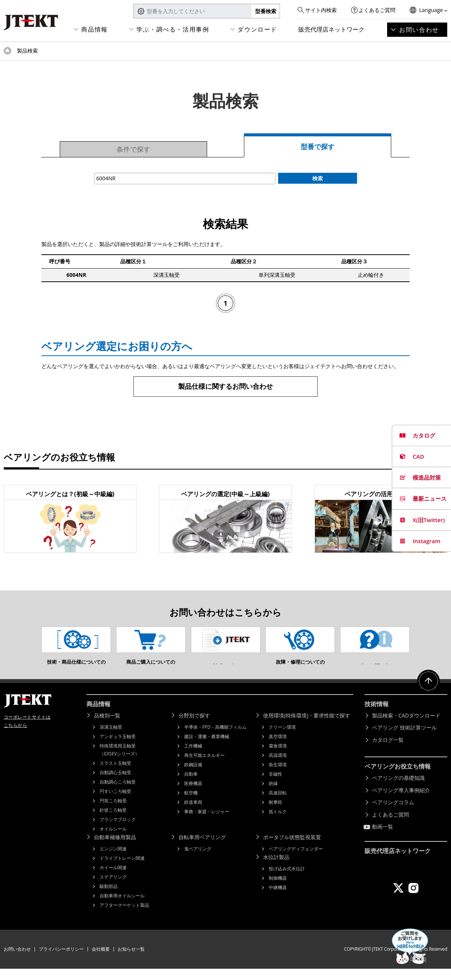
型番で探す (318, 146)
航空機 (191, 804)
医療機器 (193, 795)
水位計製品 (276, 868)
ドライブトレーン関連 (122, 869)
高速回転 (278, 804)
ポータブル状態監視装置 (292, 848)
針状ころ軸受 (113, 821)
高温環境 (278, 766)
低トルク (278, 823)
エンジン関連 (113, 860)
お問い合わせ (419, 30)
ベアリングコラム (393, 813)
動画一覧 (383, 838)
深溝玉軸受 (111, 738)
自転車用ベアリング (202, 848)
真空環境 (278, 748)
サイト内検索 (321, 10)
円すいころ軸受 (115, 803)
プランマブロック (118, 831)
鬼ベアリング (198, 860)
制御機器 (278, 889)
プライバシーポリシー (61, 960)
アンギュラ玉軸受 (118, 748)
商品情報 (94, 29)
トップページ (8, 51)
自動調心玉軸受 (115, 784)
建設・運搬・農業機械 (207, 748)
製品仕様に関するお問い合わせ (225, 386)
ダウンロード (257, 29)
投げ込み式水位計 (287, 880)
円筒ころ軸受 (113, 812)
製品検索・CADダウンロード (406, 727)
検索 (318, 178)
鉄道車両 (193, 813)
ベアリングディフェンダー (296, 860)
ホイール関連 (113, 879)
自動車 (191, 785)
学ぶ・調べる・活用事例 (173, 29)
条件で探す (133, 149)
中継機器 (278, 899)
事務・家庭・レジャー (207, 823)
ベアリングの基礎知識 (398, 789)
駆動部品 (109, 898)
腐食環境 (278, 757)
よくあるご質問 (377, 10)
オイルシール (113, 840)
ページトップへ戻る (428, 692)
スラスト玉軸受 (115, 774)
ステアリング (113, 888)
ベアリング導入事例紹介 (401, 801)
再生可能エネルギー (204, 766)
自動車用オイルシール (122, 907)
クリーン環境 (282, 738)
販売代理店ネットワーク (331, 29)
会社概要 (101, 960)
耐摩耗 (275, 813)
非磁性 (275, 785)
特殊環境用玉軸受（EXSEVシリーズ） (120, 761)
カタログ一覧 (388, 751)
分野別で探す (194, 727)
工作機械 (193, 757)
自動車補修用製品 (115, 848)
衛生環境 (278, 776)
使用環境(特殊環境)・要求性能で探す (307, 727)
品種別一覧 (107, 727)
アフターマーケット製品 (124, 916)
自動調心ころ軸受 (118, 793)
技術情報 (377, 715)
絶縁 (273, 795)
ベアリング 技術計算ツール (404, 739)
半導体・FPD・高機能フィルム (215, 738)
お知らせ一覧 (131, 960)
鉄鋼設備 (193, 776)
